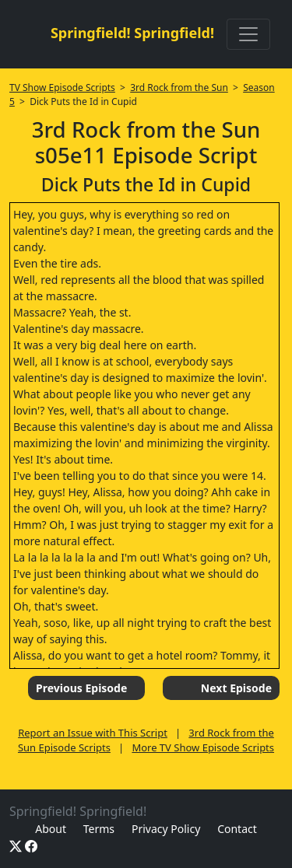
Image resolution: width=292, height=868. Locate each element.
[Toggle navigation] (248, 34)
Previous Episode (81, 688)
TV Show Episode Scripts (62, 87)
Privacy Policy (166, 829)
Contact (237, 829)
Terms (99, 829)
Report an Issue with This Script (93, 733)
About (51, 829)
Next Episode (236, 688)
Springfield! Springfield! (132, 33)
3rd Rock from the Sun (179, 87)
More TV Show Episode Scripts (203, 747)
